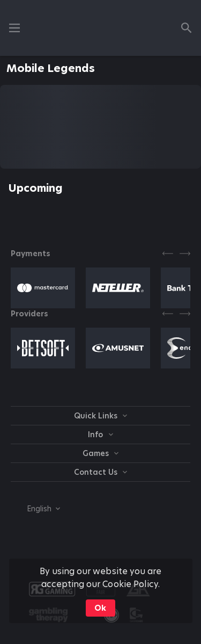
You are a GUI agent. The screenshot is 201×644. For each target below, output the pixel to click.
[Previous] (168, 254)
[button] (43, 288)
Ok (100, 608)
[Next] (185, 254)
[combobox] (35, 509)
